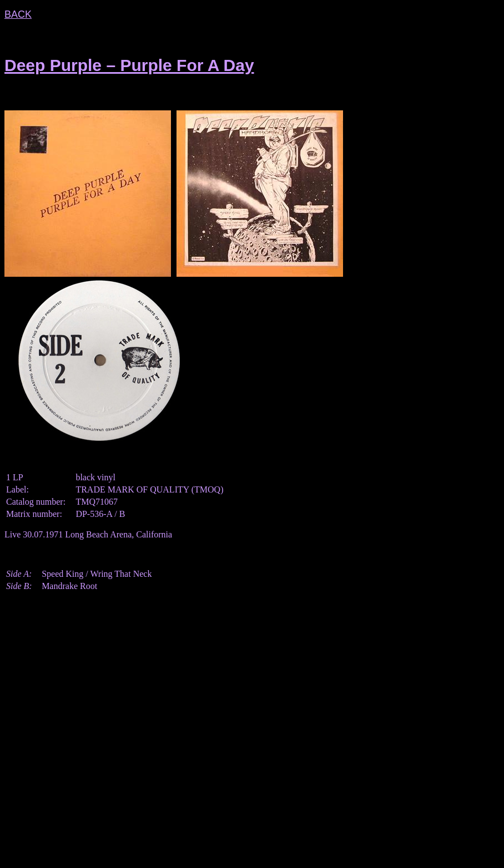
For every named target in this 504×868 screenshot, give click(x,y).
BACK (18, 14)
